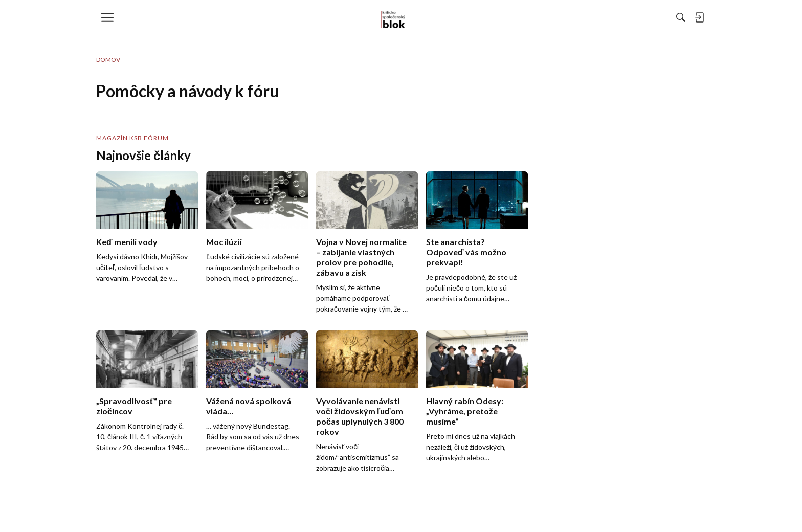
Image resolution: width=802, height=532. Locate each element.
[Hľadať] (569, 17)
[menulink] (111, 17)
